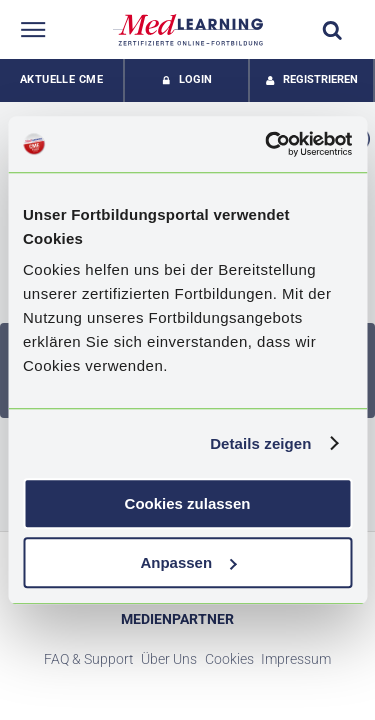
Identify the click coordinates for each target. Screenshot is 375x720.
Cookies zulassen (188, 503)
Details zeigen (260, 443)
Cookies (229, 659)
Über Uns (169, 659)
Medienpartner (177, 619)
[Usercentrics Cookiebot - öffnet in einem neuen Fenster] (267, 144)
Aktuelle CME (61, 79)
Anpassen (188, 562)
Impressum (296, 659)
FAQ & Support (89, 659)
